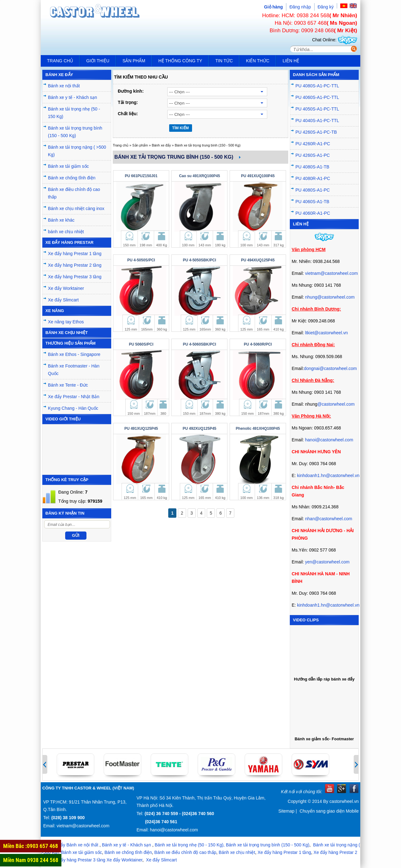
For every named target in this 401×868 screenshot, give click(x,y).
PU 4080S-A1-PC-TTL (317, 86)
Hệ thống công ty (180, 61)
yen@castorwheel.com (327, 562)
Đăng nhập (300, 7)
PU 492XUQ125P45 (199, 429)
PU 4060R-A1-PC (313, 213)
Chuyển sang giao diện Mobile (329, 811)
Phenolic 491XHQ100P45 (258, 429)
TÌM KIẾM (181, 128)
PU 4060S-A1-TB (312, 202)
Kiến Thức (258, 61)
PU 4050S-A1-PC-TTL (317, 109)
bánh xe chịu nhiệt (66, 232)
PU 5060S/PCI (141, 344)
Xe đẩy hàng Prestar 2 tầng (75, 265)
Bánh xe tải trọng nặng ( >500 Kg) (77, 151)
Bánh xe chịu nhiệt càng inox (76, 208)
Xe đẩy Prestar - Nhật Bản (74, 397)
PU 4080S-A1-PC (313, 190)
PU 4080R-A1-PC (313, 178)
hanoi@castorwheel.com (329, 440)
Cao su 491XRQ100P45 (199, 176)
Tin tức (224, 61)
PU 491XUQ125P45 (141, 429)
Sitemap (286, 811)
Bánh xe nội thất (64, 86)
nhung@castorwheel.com (330, 297)
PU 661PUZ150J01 (141, 176)
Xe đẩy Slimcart (63, 300)
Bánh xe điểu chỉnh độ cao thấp (185, 852)
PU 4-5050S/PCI (141, 260)
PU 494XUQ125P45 (258, 260)
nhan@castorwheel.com (329, 519)
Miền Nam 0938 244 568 (31, 860)
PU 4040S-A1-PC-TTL (317, 121)
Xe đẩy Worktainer (66, 288)
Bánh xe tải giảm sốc (68, 166)
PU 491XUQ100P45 (258, 176)
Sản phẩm (134, 61)
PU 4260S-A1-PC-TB (316, 132)
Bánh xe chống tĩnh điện (72, 178)
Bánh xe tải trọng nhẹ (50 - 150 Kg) (74, 113)
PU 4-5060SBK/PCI (200, 344)
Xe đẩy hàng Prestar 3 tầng (75, 277)
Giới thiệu (98, 61)
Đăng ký (326, 7)
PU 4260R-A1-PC (313, 144)
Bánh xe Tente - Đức (68, 385)
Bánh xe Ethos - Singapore (74, 354)
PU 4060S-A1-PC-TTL (317, 97)
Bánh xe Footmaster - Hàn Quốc (74, 370)
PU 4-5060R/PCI (258, 344)
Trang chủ (60, 61)
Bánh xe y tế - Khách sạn (73, 97)
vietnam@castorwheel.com (331, 273)
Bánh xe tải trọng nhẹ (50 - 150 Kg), (190, 845)
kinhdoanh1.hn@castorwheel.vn (328, 475)
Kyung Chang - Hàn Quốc (73, 408)
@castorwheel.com (336, 404)
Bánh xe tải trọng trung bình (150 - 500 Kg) (75, 132)
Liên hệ (291, 61)
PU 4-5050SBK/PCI (200, 260)
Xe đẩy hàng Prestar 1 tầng (75, 254)
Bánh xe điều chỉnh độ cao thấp (74, 193)
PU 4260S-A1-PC (313, 155)
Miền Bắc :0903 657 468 (31, 846)
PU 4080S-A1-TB (312, 167)
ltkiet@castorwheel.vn (326, 333)
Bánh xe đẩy (161, 145)
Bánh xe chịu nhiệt (237, 852)
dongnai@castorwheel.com (330, 368)
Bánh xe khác (61, 220)
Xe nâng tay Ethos (66, 322)
